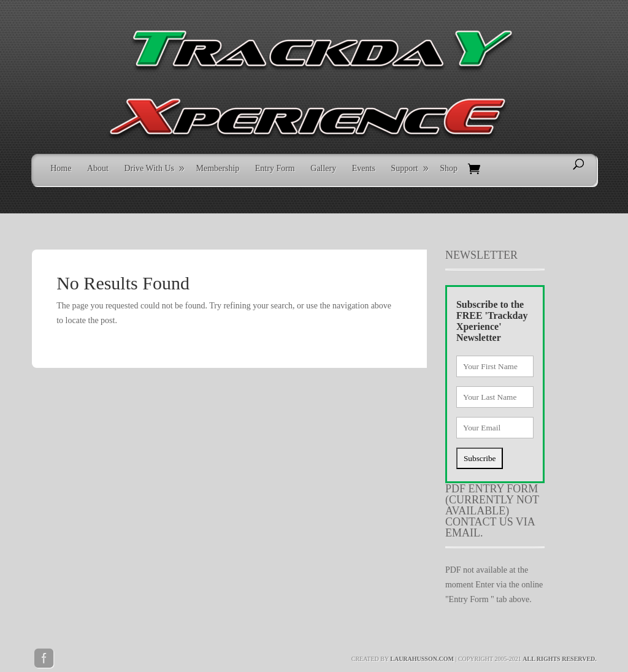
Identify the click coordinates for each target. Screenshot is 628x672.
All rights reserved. (560, 659)
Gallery (323, 168)
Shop (449, 168)
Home (61, 168)
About (98, 168)
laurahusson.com (422, 659)
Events (364, 168)
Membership (218, 168)
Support (404, 168)
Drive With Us (149, 168)
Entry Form (275, 168)
